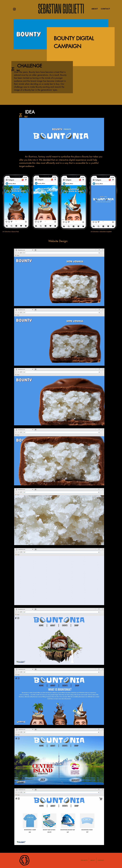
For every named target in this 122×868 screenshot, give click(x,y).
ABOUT (95, 9)
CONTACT (105, 9)
